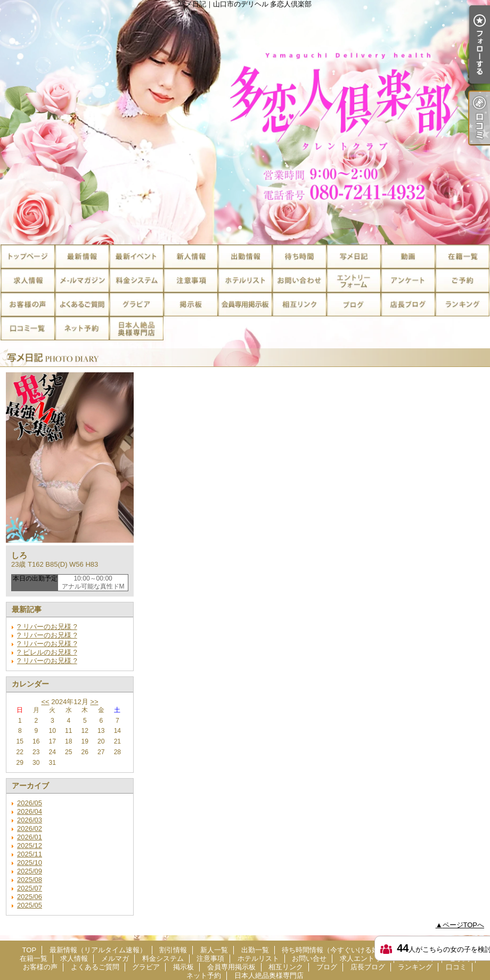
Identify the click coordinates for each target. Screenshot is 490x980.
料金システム (136, 280)
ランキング (462, 304)
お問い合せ (299, 280)
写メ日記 (354, 256)
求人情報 (28, 280)
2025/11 (30, 854)
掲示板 (191, 304)
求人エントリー (354, 280)
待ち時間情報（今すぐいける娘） (299, 256)
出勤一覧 (245, 256)
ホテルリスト (245, 280)
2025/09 (30, 871)
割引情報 (136, 256)
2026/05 (30, 803)
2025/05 (30, 905)
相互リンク (299, 304)
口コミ (28, 328)
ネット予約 (82, 328)
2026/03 (30, 820)
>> (94, 702)
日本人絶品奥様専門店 (136, 328)
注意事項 (191, 280)
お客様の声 (28, 304)
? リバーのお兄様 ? (47, 627)
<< (45, 702)
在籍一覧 (462, 256)
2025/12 (30, 846)
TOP (28, 256)
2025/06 (30, 897)
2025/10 (30, 863)
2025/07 (30, 888)
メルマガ (82, 280)
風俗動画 (408, 256)
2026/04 (30, 811)
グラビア (136, 304)
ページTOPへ (464, 925)
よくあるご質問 (82, 304)
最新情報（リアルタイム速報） (82, 256)
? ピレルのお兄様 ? (47, 652)
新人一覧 (191, 256)
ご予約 (462, 280)
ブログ (354, 304)
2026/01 (30, 837)
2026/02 (30, 828)
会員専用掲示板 (245, 304)
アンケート (408, 280)
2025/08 (30, 880)
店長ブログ (408, 304)
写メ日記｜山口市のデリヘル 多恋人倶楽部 (245, 122)
